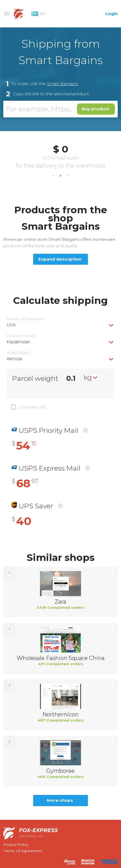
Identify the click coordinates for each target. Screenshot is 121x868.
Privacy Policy (16, 844)
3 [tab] (68, 176)
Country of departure (25, 319)
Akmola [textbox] (14, 359)
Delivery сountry (21, 336)
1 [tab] (53, 176)
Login (112, 14)
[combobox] (61, 325)
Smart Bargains (62, 84)
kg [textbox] (88, 377)
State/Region (18, 353)
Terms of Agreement (23, 851)
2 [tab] (61, 176)
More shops (60, 800)
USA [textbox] (11, 325)
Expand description (60, 259)
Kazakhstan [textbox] (18, 342)
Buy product (96, 109)
